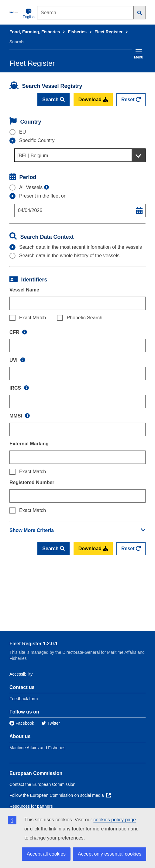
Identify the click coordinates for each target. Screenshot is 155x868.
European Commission (36, 773)
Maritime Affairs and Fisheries (37, 748)
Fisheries (77, 32)
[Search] (140, 13)
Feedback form (24, 699)
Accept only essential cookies (110, 854)
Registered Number (32, 482)
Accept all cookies (46, 854)
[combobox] (80, 155)
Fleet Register (109, 32)
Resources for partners (31, 806)
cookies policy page (115, 820)
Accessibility (21, 674)
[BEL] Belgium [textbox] (33, 156)
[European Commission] (15, 12)
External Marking (29, 444)
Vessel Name (24, 290)
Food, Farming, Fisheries (35, 32)
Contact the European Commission (42, 784)
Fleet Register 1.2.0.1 (34, 644)
